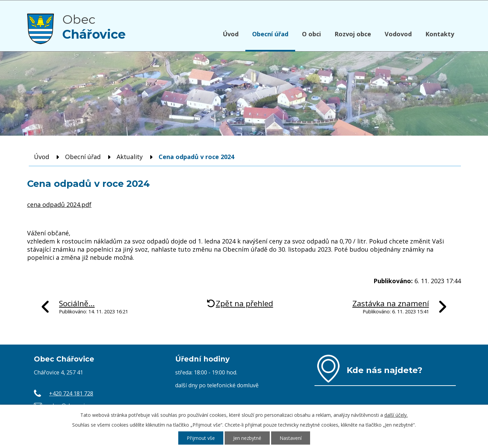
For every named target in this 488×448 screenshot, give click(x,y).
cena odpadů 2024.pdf (59, 204)
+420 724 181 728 (71, 393)
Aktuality (130, 157)
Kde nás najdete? (384, 370)
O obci (311, 34)
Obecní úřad (270, 34)
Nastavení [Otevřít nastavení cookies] (291, 438)
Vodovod (398, 34)
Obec (94, 27)
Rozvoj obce (353, 34)
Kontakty (440, 34)
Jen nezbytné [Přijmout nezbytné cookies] (247, 438)
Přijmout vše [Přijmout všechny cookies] (201, 438)
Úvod (231, 34)
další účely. (396, 415)
